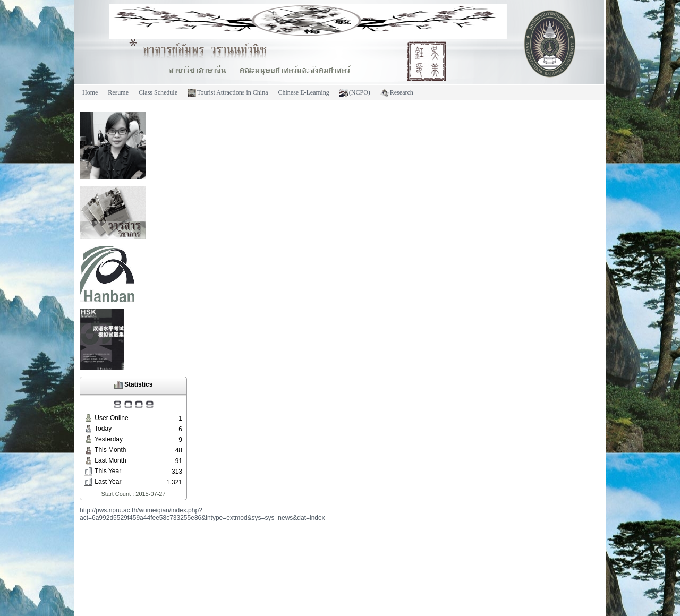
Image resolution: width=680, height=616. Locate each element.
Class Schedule (158, 92)
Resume (118, 92)
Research (397, 93)
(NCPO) (355, 93)
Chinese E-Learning (303, 92)
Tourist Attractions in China (228, 93)
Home (90, 92)
